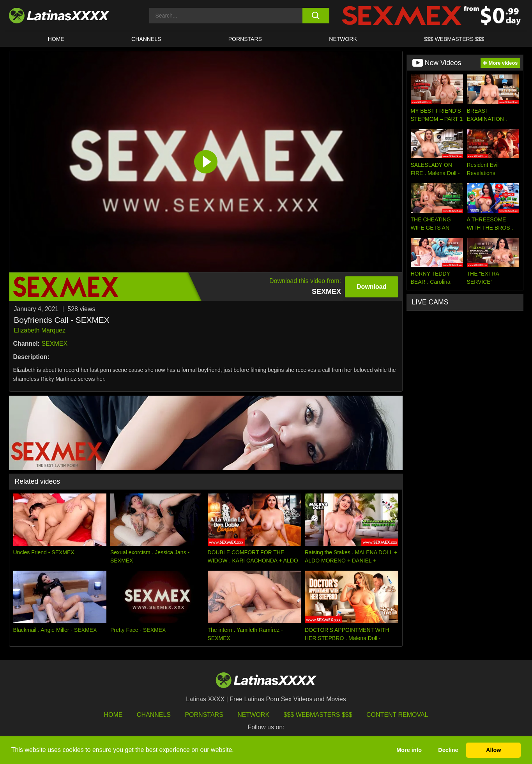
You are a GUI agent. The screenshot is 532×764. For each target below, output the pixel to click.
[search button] (316, 16)
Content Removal (397, 715)
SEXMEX (54, 344)
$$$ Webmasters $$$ (318, 715)
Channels (154, 715)
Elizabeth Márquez (40, 330)
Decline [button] (448, 750)
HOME (56, 39)
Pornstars (245, 39)
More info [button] (409, 750)
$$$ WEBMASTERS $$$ (454, 39)
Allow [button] (493, 750)
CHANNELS (146, 39)
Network (343, 39)
